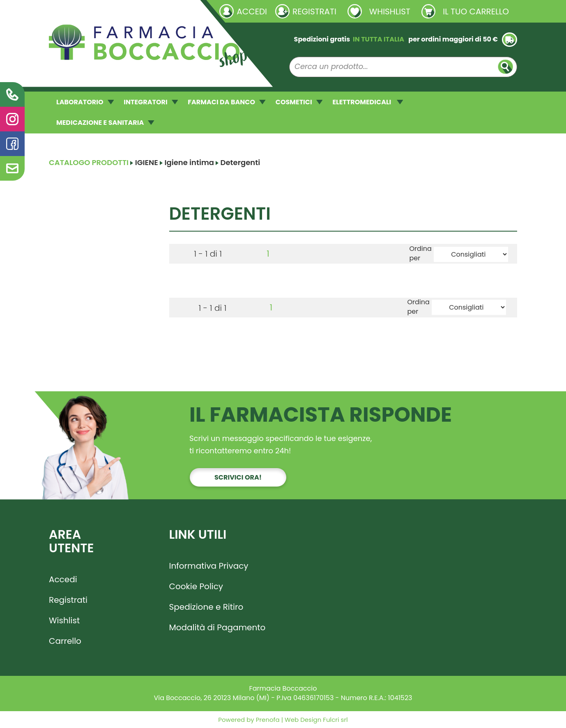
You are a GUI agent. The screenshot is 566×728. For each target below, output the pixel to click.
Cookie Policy (196, 586)
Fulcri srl (335, 720)
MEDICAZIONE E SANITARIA (105, 123)
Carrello (65, 641)
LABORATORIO (85, 102)
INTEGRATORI (151, 102)
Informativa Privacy (209, 566)
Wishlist (64, 620)
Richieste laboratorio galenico (98, 11)
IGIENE (147, 162)
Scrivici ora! (238, 477)
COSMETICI (299, 102)
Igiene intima (189, 162)
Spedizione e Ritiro (206, 607)
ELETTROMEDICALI (368, 102)
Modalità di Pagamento (217, 627)
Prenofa (267, 720)
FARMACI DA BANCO (227, 102)
